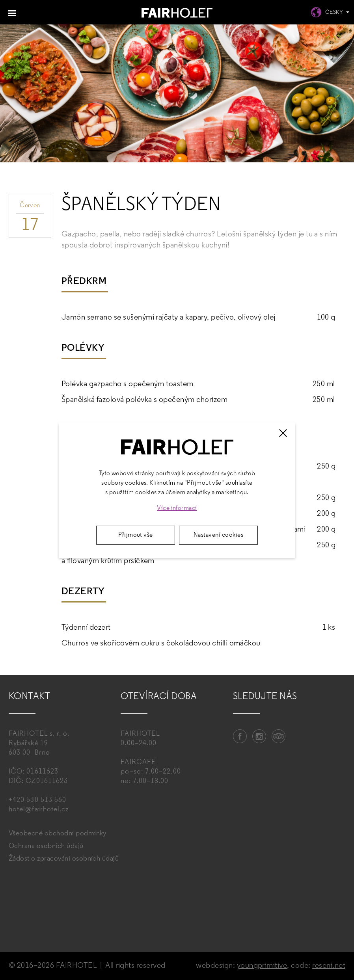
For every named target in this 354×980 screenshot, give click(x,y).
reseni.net (329, 966)
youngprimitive (262, 966)
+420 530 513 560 (37, 800)
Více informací (177, 508)
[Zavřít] (283, 433)
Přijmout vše (136, 535)
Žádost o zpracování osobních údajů (64, 859)
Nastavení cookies (218, 535)
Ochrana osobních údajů (46, 846)
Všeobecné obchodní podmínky (58, 834)
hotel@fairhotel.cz (39, 810)
